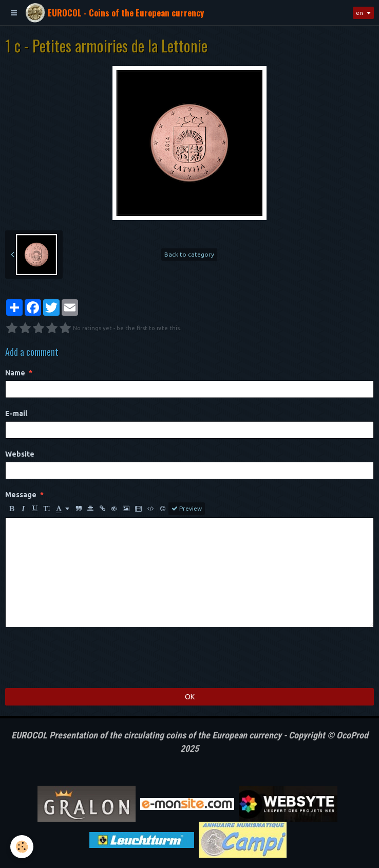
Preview (187, 509)
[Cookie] (22, 847)
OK (190, 697)
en (359, 13)
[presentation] (83, 658)
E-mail (16, 413)
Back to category (189, 254)
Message (21, 495)
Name (15, 373)
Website (20, 454)
